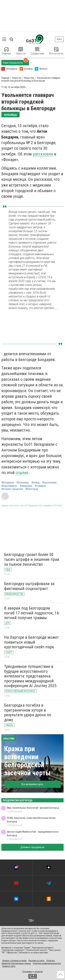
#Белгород (32, 489)
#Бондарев (8, 483)
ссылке (22, 473)
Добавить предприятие (32, 847)
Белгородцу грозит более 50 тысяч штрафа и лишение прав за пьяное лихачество (32, 559)
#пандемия (26, 486)
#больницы (23, 483)
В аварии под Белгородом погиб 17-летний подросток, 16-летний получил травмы (32, 613)
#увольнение (49, 483)
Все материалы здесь (32, 784)
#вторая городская (12, 489)
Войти (59, 39)
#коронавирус (9, 486)
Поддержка (27, 972)
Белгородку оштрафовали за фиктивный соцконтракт (29, 586)
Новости (21, 51)
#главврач (40, 486)
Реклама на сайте (36, 961)
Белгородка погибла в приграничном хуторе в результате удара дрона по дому (28, 713)
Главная (6, 51)
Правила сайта (9, 966)
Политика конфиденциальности (47, 963)
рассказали (43, 154)
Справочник (37, 51)
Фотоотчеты (56, 51)
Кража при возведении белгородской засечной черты (27, 761)
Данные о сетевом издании (14, 961)
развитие (39, 972)
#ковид (36, 483)
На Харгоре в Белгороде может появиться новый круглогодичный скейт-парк (31, 642)
